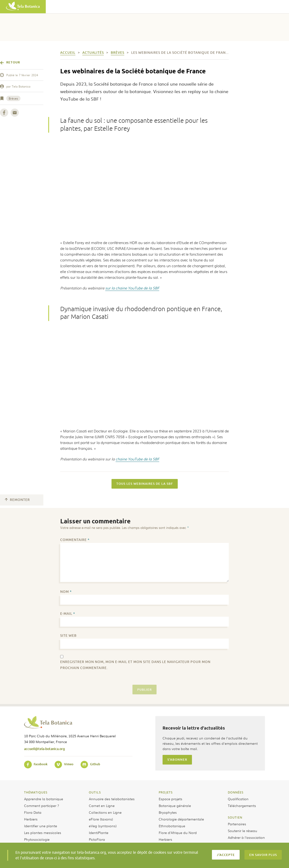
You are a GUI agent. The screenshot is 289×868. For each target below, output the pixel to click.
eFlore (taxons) (101, 819)
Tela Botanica (21, 86)
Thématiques (36, 792)
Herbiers (31, 819)
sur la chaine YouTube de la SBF (132, 288)
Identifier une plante (41, 826)
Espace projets (171, 799)
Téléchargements (242, 806)
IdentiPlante (99, 833)
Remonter (17, 500)
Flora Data (33, 812)
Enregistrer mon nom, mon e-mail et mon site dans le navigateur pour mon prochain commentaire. (135, 665)
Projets (166, 792)
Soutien (235, 817)
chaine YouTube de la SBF (137, 459)
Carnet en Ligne (102, 806)
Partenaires (237, 824)
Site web (68, 636)
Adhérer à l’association (246, 837)
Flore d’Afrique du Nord (178, 833)
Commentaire (75, 540)
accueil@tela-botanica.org (44, 749)
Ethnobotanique (172, 826)
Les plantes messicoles (43, 833)
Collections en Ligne (105, 812)
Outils (95, 792)
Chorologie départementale (181, 819)
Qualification (238, 799)
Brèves (13, 98)
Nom (66, 592)
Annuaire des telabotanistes (112, 799)
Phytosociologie (37, 839)
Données (236, 792)
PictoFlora (97, 839)
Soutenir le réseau (243, 831)
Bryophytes (168, 812)
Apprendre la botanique (44, 799)
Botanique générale (175, 806)
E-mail (68, 614)
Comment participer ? (42, 806)
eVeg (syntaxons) (103, 826)
